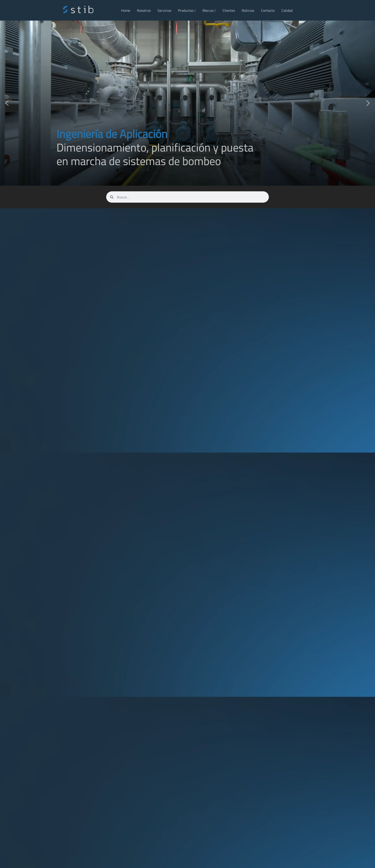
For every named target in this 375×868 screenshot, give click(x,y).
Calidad (287, 10)
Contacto (268, 10)
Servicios (164, 10)
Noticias (248, 10)
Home (126, 10)
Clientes (229, 10)
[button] (7, 103)
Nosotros (144, 10)
